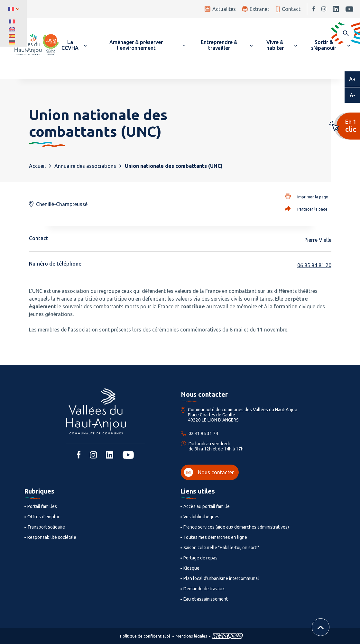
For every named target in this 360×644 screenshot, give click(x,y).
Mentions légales (191, 636)
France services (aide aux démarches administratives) (236, 527)
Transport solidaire (46, 527)
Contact (288, 9)
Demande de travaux (204, 589)
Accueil (37, 166)
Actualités (220, 9)
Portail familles (42, 506)
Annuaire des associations (85, 166)
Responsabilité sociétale (52, 537)
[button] (73, 45)
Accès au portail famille (207, 506)
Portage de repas (200, 558)
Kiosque (191, 568)
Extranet (256, 9)
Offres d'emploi (43, 517)
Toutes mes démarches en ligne (215, 537)
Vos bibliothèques (201, 517)
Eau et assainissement (206, 599)
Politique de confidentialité (145, 636)
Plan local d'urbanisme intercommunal (221, 578)
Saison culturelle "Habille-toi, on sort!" (221, 548)
